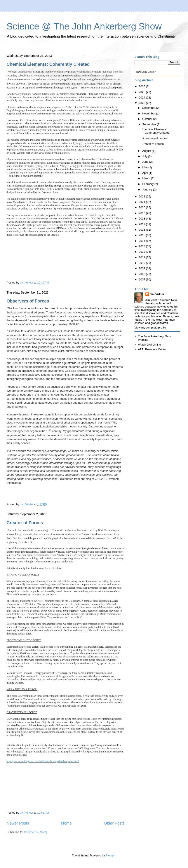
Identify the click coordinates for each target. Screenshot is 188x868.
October (148, 119)
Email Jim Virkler (145, 72)
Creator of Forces (25, 523)
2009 (142, 268)
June (146, 162)
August (147, 151)
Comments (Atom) (36, 832)
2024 (142, 98)
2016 (142, 230)
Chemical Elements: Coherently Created (48, 64)
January (148, 189)
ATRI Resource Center (152, 349)
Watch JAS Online (149, 345)
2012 (142, 252)
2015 (142, 235)
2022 (142, 196)
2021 (142, 202)
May (145, 167)
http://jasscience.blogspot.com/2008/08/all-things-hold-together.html (43, 761)
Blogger (111, 855)
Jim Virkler (157, 294)
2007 (142, 279)
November (149, 113)
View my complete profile (150, 328)
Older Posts (114, 823)
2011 (142, 257)
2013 (142, 246)
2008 (142, 274)
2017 (142, 224)
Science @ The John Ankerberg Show (84, 26)
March (147, 178)
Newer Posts (18, 823)
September (150, 124)
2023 (142, 103)
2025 (142, 92)
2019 (142, 213)
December (149, 108)
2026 (142, 86)
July (145, 156)
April (146, 173)
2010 (142, 263)
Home (67, 823)
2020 (142, 207)
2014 (142, 241)
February (148, 184)
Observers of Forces (28, 301)
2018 (142, 219)
